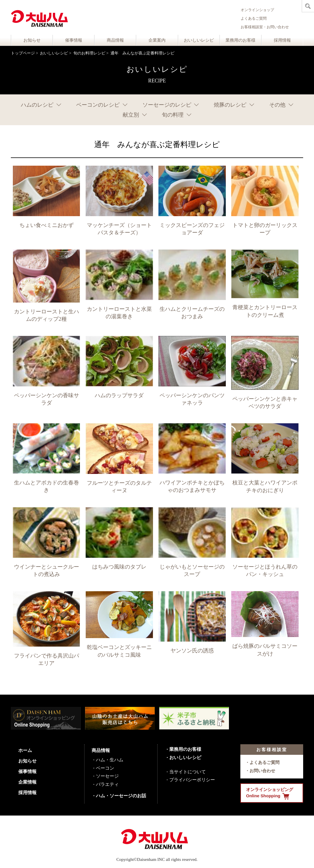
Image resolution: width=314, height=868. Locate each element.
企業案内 (157, 40)
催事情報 (74, 40)
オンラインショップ (257, 10)
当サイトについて (188, 772)
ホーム (25, 750)
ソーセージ (107, 776)
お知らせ (32, 40)
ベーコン (105, 768)
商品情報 (115, 40)
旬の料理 (173, 115)
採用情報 (282, 40)
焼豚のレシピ (230, 105)
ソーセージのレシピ (167, 105)
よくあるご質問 (254, 18)
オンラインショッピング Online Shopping (270, 793)
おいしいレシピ (199, 40)
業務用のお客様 (240, 40)
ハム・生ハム (110, 760)
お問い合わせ (262, 771)
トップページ (23, 53)
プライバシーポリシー (192, 780)
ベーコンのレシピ (98, 105)
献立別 (131, 115)
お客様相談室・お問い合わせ (265, 27)
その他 (277, 105)
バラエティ (107, 784)
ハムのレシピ (37, 105)
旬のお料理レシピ (89, 53)
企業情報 (27, 782)
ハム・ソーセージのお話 (121, 796)
